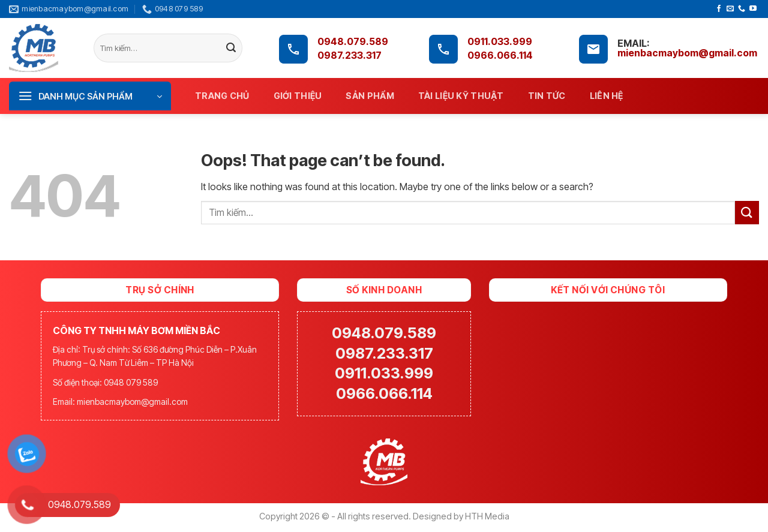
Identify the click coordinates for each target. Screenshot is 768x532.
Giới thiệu (298, 96)
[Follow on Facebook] (719, 9)
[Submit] (231, 49)
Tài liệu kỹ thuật (461, 96)
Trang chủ (222, 96)
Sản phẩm (370, 96)
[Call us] (742, 9)
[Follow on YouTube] (753, 9)
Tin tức (547, 96)
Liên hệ (607, 96)
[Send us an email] (730, 9)
